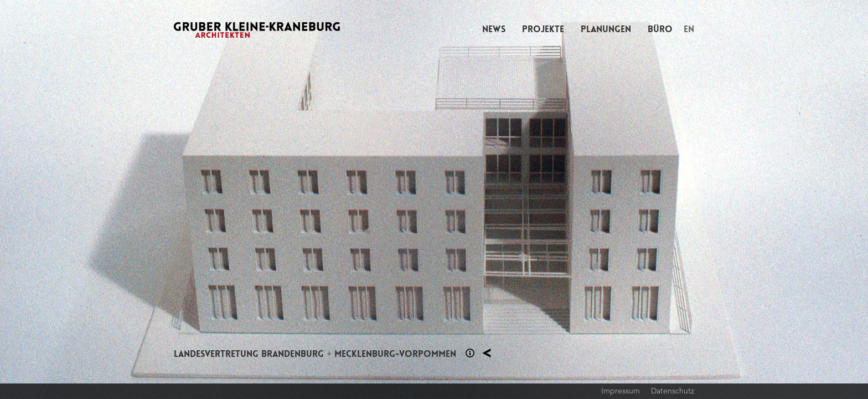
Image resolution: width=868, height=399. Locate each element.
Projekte (543, 29)
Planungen (606, 29)
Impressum (621, 391)
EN (689, 29)
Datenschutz (673, 391)
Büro (660, 29)
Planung (487, 353)
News (494, 29)
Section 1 (470, 353)
